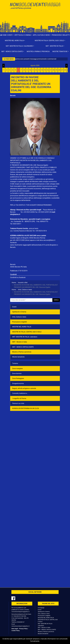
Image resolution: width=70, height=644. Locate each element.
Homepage (41, 608)
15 (45, 70)
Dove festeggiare (18, 378)
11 (33, 70)
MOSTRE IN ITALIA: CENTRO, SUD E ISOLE (27, 332)
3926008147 (21, 622)
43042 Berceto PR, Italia (18, 267)
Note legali (15, 629)
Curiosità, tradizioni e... (20, 393)
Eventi (14, 307)
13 (39, 70)
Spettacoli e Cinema (19, 312)
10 (30, 70)
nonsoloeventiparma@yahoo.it (20, 612)
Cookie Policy (16, 631)
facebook (13, 243)
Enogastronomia (18, 383)
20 (59, 70)
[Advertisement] (35, 17)
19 (56, 70)
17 (51, 70)
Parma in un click (18, 403)
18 (53, 70)
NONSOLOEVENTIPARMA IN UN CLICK (26, 408)
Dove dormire (17, 373)
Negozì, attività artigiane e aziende (24, 388)
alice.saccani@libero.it (48, 240)
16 (48, 70)
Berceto (13, 95)
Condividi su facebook (18, 277)
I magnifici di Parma (19, 398)
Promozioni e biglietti (19, 322)
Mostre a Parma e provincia (38, 51)
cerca (56, 300)
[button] (11, 35)
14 (42, 70)
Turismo (15, 363)
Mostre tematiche (18, 357)
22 (65, 70)
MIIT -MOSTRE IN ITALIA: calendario (25, 337)
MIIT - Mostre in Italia (20, 342)
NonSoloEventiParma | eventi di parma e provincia (35, 6)
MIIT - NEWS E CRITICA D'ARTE (23, 347)
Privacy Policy (23, 629)
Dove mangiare (17, 368)
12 (36, 70)
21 (62, 70)
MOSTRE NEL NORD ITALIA (22, 327)
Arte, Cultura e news (19, 317)
